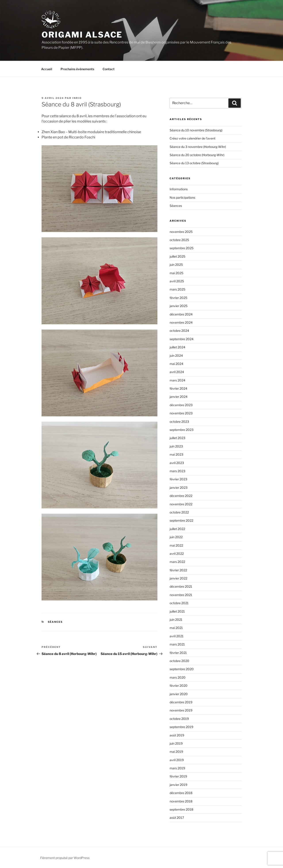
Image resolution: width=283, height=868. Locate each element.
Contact (109, 69)
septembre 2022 (181, 520)
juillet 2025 (177, 256)
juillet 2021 (177, 611)
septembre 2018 (181, 809)
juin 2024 (176, 356)
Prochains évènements (77, 69)
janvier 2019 (178, 785)
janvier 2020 (179, 694)
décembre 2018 (181, 793)
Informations (179, 189)
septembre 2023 (182, 430)
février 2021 (178, 653)
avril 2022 (177, 554)
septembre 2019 (181, 727)
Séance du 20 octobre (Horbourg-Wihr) (197, 155)
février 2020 (179, 686)
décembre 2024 (181, 314)
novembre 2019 (181, 710)
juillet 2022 (177, 529)
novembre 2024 (181, 322)
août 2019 (177, 735)
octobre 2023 (179, 422)
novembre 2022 (181, 504)
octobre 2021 (179, 603)
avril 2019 (177, 760)
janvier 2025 (179, 306)
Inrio (77, 98)
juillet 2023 (177, 438)
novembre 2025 (181, 232)
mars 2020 (178, 677)
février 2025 (178, 298)
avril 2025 (177, 281)
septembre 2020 (182, 669)
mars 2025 (177, 289)
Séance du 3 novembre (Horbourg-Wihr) (198, 147)
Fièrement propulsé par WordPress (65, 858)
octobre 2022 (179, 512)
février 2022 (178, 570)
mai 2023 (176, 454)
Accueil (47, 69)
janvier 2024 (179, 397)
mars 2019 (177, 768)
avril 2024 (177, 372)
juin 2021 (176, 620)
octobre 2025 (179, 240)
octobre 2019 (179, 719)
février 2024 (178, 388)
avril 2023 (177, 463)
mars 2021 (177, 644)
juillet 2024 (177, 347)
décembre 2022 (181, 496)
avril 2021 (177, 636)
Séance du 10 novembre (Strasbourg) (196, 130)
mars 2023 (177, 471)
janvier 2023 (179, 488)
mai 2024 (176, 364)
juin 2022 (176, 537)
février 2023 (178, 479)
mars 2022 (177, 562)
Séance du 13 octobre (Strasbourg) (194, 163)
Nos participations (182, 197)
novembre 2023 (181, 413)
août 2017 (177, 818)
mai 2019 (176, 752)
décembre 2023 (181, 405)
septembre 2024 (182, 339)
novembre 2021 (181, 595)
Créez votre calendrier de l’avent (192, 138)
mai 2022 (176, 545)
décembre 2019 (181, 702)
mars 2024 (177, 380)
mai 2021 (176, 628)
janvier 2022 (178, 578)
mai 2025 (176, 273)
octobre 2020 (179, 661)
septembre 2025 (182, 248)
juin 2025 (176, 265)
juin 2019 (176, 743)
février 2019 (178, 776)
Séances (55, 622)
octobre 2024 (179, 331)
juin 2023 (176, 446)
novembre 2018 (181, 801)
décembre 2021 (181, 586)
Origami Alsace (82, 35)
